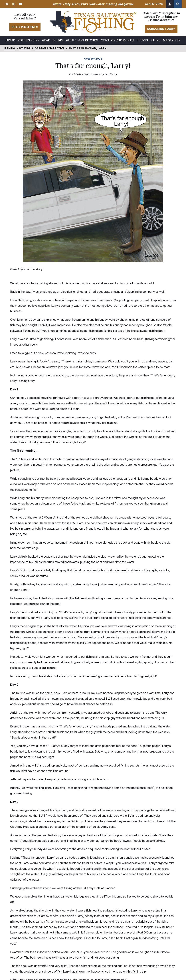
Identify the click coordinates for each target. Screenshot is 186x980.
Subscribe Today (161, 29)
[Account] (170, 4)
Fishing (10, 48)
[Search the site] (178, 4)
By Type (25, 48)
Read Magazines (25, 27)
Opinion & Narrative (49, 48)
